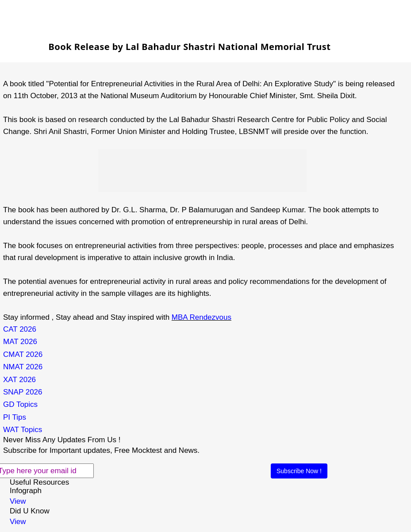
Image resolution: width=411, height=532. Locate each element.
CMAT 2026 (23, 354)
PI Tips (15, 417)
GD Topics (20, 404)
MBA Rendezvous (202, 317)
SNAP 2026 (23, 392)
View (18, 501)
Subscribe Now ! (299, 471)
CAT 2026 (20, 329)
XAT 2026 (19, 380)
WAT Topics (23, 430)
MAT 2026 (20, 342)
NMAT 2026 (23, 367)
